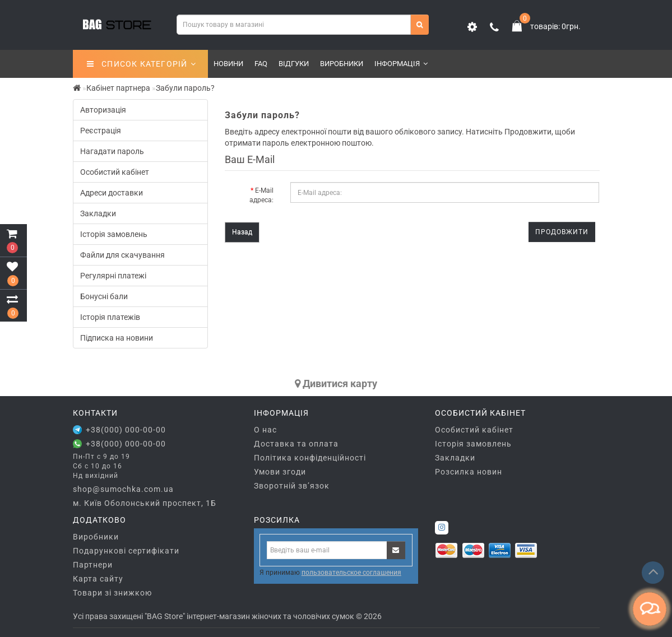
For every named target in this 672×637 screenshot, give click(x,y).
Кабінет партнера (118, 88)
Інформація (401, 64)
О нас (265, 430)
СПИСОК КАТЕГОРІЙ (142, 64)
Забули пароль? (185, 88)
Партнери (93, 565)
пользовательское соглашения (351, 573)
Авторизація (103, 110)
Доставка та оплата (296, 444)
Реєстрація (101, 131)
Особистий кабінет (115, 172)
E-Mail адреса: (261, 195)
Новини (228, 64)
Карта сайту (98, 579)
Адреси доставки (112, 193)
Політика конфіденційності (310, 458)
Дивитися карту (336, 383)
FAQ (261, 64)
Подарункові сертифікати (126, 551)
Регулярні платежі (113, 276)
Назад (242, 232)
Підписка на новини (117, 338)
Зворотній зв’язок (292, 486)
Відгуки (294, 64)
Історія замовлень (114, 234)
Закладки (98, 213)
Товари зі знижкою (112, 593)
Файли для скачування (122, 255)
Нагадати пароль (112, 151)
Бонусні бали (104, 296)
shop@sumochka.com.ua (123, 489)
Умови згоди (280, 472)
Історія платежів (110, 317)
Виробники (342, 64)
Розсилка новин (469, 472)
